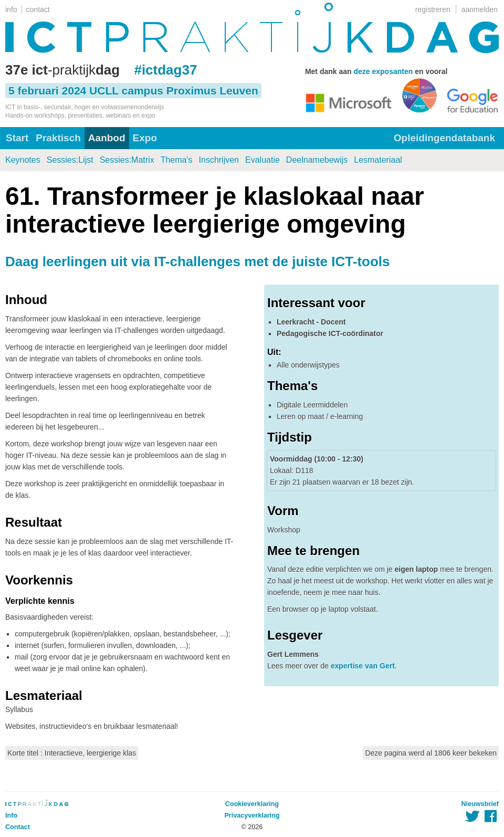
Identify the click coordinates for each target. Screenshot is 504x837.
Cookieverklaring (252, 804)
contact (38, 9)
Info (11, 815)
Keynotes (23, 160)
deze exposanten (383, 71)
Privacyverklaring (252, 815)
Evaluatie (262, 160)
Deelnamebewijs (317, 160)
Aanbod (107, 138)
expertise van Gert (363, 666)
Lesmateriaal (378, 160)
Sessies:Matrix (127, 160)
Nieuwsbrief (480, 804)
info (11, 9)
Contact (18, 827)
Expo (145, 138)
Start (17, 138)
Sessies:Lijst (70, 160)
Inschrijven (219, 160)
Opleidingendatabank (444, 138)
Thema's (177, 160)
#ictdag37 (165, 70)
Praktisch (58, 138)
